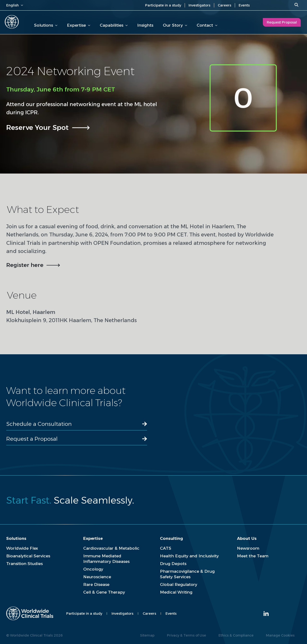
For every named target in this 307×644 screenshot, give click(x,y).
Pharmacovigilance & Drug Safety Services (187, 574)
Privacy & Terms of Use (186, 635)
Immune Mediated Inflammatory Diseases (106, 559)
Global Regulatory (179, 584)
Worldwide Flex (22, 548)
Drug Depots (173, 564)
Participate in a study (163, 5)
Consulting (171, 538)
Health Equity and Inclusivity (189, 556)
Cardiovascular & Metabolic (111, 548)
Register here (25, 265)
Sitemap (147, 635)
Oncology (93, 569)
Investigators (199, 5)
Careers (224, 5)
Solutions (46, 25)
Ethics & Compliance (236, 635)
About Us (247, 538)
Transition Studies (24, 564)
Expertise (79, 25)
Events (244, 5)
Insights (145, 25)
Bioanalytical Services (28, 556)
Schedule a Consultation (39, 424)
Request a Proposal (32, 439)
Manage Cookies (280, 635)
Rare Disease (96, 584)
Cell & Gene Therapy (104, 592)
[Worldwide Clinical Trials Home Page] (12, 22)
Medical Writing (176, 592)
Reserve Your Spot (37, 127)
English (15, 5)
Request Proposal (282, 22)
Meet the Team (253, 556)
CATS (166, 548)
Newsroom (248, 548)
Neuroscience (97, 577)
